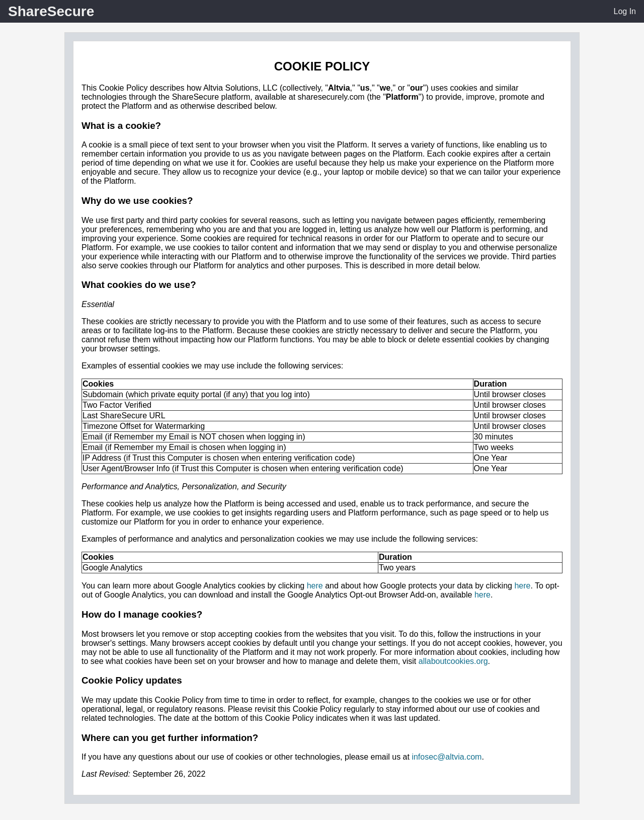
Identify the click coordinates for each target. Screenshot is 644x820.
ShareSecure (51, 11)
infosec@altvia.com (447, 757)
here (315, 586)
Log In (625, 11)
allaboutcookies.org (453, 661)
